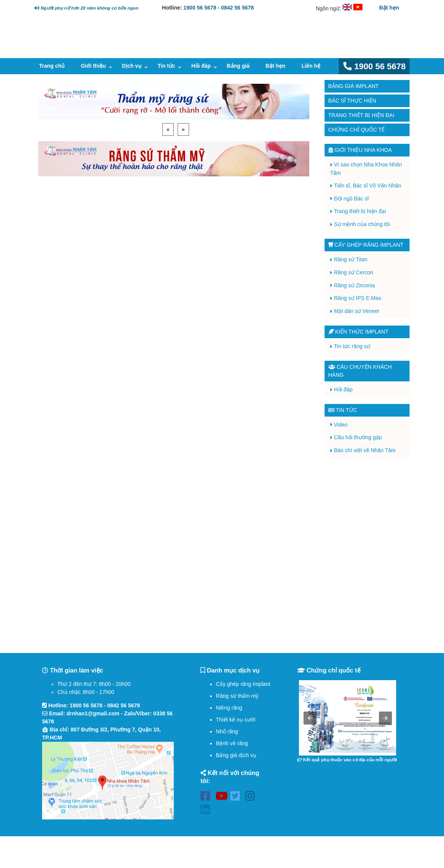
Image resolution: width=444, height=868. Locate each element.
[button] (310, 718)
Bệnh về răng (232, 743)
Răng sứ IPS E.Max (358, 298)
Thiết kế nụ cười (236, 720)
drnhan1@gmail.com (93, 713)
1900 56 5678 (200, 8)
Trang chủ (52, 66)
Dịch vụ (132, 66)
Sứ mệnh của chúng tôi (362, 224)
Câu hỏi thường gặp (358, 437)
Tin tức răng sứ (352, 346)
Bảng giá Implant (354, 86)
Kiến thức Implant (358, 332)
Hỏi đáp (201, 66)
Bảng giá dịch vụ (236, 755)
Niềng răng (229, 708)
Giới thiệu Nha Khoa (360, 150)
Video (341, 425)
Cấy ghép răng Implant (243, 684)
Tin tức (166, 66)
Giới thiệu (93, 66)
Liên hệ (311, 66)
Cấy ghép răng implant (366, 245)
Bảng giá (238, 66)
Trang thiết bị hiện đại (362, 115)
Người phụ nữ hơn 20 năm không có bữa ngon (86, 8)
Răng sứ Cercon (354, 272)
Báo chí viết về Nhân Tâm (365, 450)
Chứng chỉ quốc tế (357, 130)
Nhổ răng (227, 731)
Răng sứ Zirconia (355, 285)
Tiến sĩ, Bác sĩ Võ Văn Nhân (368, 186)
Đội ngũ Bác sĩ (352, 199)
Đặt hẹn (389, 8)
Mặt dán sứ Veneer (357, 311)
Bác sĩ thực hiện (352, 101)
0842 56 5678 (237, 8)
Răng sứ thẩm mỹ (237, 696)
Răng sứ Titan (351, 259)
